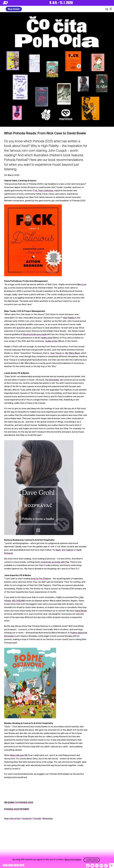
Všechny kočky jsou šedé (35, 334)
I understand (92, 860)
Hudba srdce (51, 341)
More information (73, 859)
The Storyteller (52, 380)
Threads (37, 818)
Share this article (12, 818)
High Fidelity (69, 318)
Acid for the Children (41, 579)
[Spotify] (101, 866)
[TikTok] (106, 866)
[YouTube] (92, 866)
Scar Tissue (56, 353)
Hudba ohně (46, 338)
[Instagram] (97, 866)
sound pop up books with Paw (55, 562)
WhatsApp (48, 818)
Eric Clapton (68, 550)
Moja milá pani (17, 755)
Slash (58, 550)
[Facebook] (88, 866)
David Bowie (81, 611)
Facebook (27, 818)
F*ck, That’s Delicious (43, 190)
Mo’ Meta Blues (73, 353)
